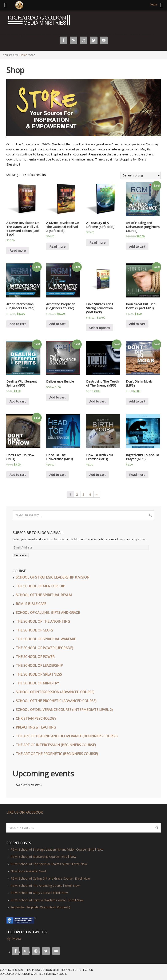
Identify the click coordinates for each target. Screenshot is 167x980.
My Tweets (14, 939)
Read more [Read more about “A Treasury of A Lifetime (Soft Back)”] (97, 242)
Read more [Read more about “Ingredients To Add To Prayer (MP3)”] (137, 475)
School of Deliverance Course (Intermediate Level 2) (64, 710)
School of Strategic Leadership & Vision (53, 577)
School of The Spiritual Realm (44, 595)
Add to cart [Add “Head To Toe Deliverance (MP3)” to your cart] (57, 475)
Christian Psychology (36, 718)
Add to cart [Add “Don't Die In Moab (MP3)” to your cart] (137, 401)
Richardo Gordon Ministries (1, 21)
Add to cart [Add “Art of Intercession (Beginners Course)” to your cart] (18, 324)
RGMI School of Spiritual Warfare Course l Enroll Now (47, 900)
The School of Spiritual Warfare (46, 639)
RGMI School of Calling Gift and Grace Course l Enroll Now (50, 878)
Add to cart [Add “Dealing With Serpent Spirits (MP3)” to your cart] (18, 401)
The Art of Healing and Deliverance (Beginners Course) (67, 736)
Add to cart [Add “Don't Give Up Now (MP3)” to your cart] (18, 475)
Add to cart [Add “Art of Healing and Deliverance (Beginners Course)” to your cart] (137, 246)
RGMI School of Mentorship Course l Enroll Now (43, 857)
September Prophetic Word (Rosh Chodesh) (40, 907)
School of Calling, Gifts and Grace (48, 613)
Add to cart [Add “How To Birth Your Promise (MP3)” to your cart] (97, 475)
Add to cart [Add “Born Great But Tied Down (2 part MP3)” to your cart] (137, 324)
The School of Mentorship (40, 586)
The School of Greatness (39, 674)
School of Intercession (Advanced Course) (55, 692)
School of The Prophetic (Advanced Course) (56, 701)
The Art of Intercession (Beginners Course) (56, 745)
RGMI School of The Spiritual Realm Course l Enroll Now (49, 864)
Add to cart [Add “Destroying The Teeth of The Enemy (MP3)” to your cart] (97, 401)
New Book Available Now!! (29, 871)
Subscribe (21, 555)
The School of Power (35, 657)
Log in (63, 974)
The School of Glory (35, 630)
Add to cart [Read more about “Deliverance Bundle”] (57, 397)
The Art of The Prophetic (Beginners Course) (57, 754)
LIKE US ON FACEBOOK (25, 812)
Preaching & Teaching (36, 727)
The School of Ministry (37, 683)
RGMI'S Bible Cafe (31, 604)
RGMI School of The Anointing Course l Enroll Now (45, 886)
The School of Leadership (39, 666)
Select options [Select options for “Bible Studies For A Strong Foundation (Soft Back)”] (100, 328)
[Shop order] (140, 176)
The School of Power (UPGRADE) (44, 648)
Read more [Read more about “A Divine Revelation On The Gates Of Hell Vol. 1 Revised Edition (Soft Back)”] (18, 250)
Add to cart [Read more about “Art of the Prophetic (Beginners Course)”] (57, 324)
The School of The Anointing (43, 621)
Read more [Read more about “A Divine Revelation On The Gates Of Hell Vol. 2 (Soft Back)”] (57, 246)
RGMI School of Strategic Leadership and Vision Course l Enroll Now (57, 849)
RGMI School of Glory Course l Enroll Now (39, 893)
